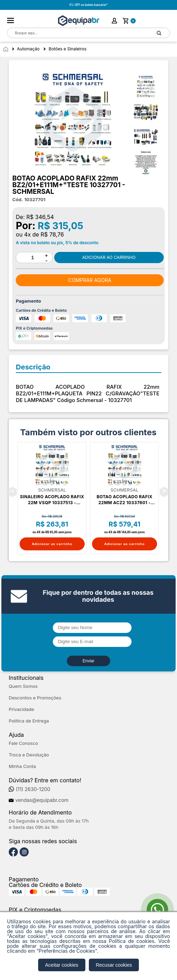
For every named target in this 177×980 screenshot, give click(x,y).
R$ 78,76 (52, 234)
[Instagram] (24, 852)
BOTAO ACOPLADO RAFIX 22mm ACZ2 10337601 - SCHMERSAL (124, 500)
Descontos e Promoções (35, 698)
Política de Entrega (29, 721)
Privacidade (21, 709)
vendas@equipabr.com (42, 800)
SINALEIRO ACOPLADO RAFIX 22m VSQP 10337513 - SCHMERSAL (52, 500)
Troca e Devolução (29, 755)
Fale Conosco (23, 743)
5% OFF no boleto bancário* (88, 5)
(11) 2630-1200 (33, 789)
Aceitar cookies (62, 965)
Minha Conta (22, 766)
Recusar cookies (114, 965)
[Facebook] (13, 852)
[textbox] (78, 33)
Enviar (88, 661)
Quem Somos (23, 686)
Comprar (109, 258)
